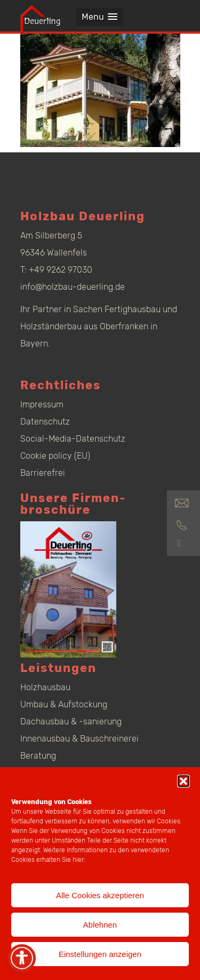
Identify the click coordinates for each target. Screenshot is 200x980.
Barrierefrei (43, 473)
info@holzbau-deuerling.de (73, 287)
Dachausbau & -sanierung (71, 722)
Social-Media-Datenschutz (73, 439)
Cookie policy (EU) (55, 456)
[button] (183, 781)
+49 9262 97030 (61, 270)
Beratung (38, 756)
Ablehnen (100, 925)
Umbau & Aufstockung (64, 704)
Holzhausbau (45, 687)
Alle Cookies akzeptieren (100, 895)
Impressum (42, 404)
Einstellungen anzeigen (100, 954)
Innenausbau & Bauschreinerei (79, 739)
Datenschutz (45, 422)
